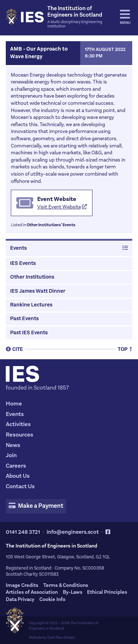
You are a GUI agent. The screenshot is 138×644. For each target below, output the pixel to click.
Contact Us (20, 486)
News (13, 445)
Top (125, 349)
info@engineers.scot (73, 532)
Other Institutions (32, 277)
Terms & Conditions (66, 585)
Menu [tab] (125, 17)
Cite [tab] (14, 349)
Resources (20, 435)
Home (14, 403)
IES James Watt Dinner (38, 291)
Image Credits (22, 585)
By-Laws (73, 592)
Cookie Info (52, 599)
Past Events (24, 319)
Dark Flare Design (61, 637)
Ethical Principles (107, 592)
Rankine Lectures (31, 305)
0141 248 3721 (23, 532)
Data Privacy (20, 599)
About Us (18, 476)
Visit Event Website (62, 207)
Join (11, 455)
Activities (18, 424)
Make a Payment (36, 506)
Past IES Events (29, 333)
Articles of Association (32, 592)
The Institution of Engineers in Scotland (64, 626)
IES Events (23, 263)
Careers (16, 466)
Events (69, 248)
